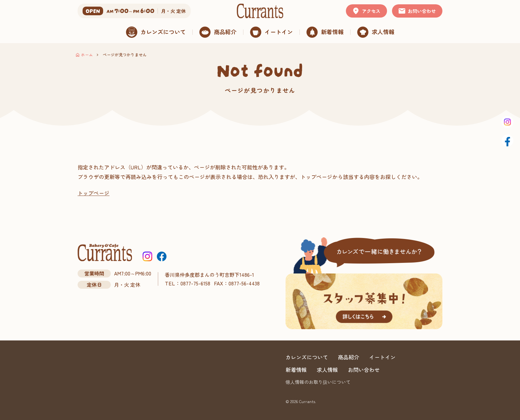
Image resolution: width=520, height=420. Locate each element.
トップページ (94, 193)
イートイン (382, 357)
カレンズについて (307, 357)
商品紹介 (349, 357)
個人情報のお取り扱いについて (318, 382)
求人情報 (327, 370)
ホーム (87, 55)
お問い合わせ (364, 370)
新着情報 (296, 370)
